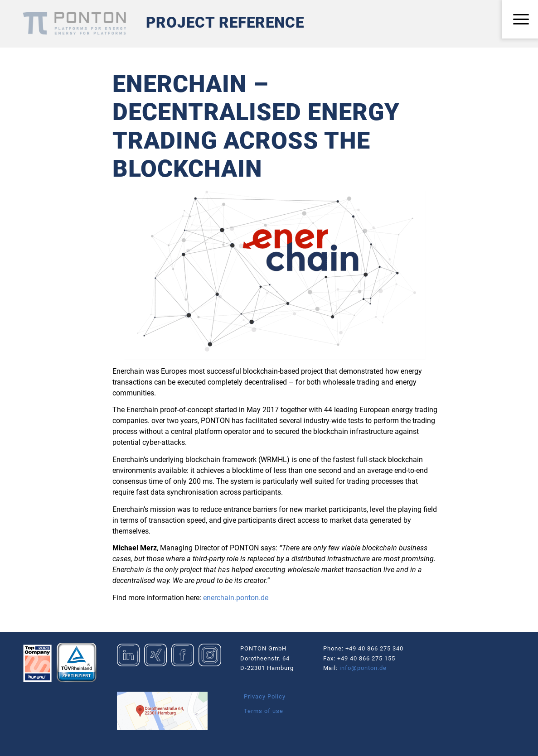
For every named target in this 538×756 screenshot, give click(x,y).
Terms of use (264, 711)
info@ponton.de (363, 668)
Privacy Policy (265, 696)
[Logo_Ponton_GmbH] (74, 23)
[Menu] (520, 20)
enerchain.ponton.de (236, 598)
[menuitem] (520, 20)
